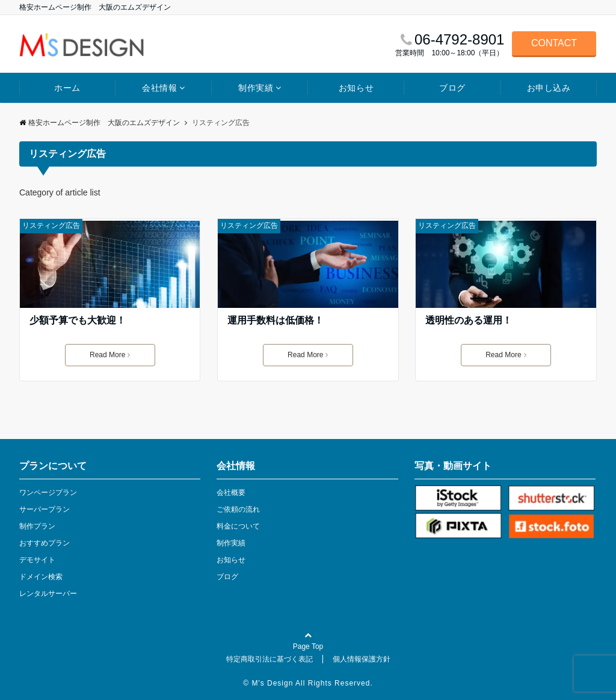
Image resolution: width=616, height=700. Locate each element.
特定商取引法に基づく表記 (269, 659)
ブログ (452, 88)
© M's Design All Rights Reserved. (308, 683)
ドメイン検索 (41, 577)
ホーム (67, 88)
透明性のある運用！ (469, 320)
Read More (110, 355)
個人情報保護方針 (362, 659)
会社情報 (159, 88)
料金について (238, 526)
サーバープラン (45, 509)
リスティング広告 (51, 226)
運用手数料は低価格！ (276, 320)
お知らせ (356, 88)
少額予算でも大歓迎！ (78, 320)
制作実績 (256, 88)
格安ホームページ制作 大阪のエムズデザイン (100, 123)
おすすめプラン (45, 543)
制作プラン (37, 526)
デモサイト (37, 560)
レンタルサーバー (48, 594)
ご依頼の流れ (238, 509)
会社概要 (231, 493)
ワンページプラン (48, 493)
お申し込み (549, 88)
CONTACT (554, 43)
